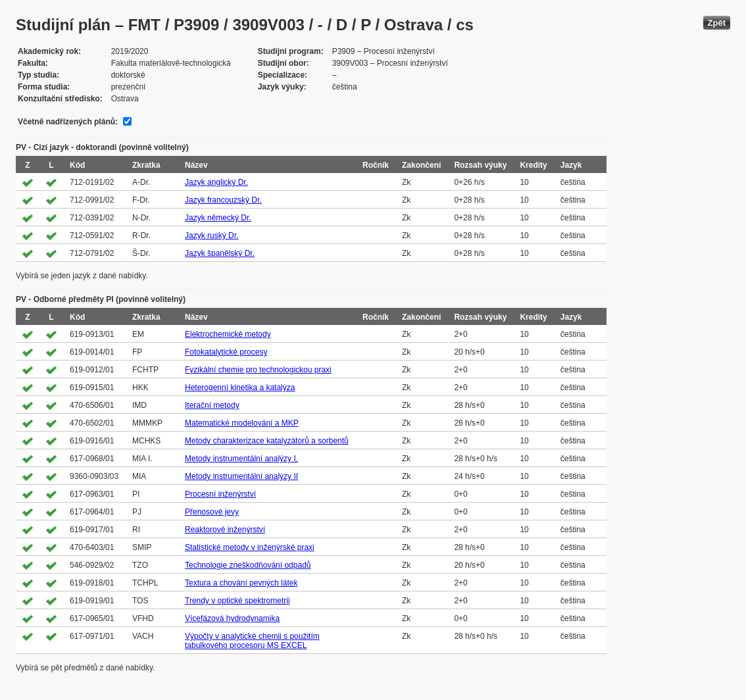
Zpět (717, 23)
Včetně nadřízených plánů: (68, 122)
